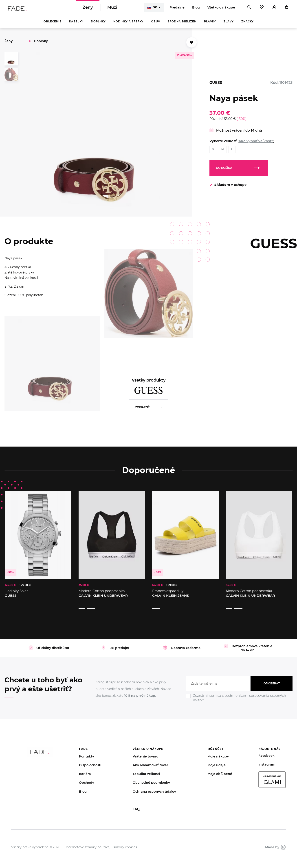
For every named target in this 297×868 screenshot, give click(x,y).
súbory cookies (125, 842)
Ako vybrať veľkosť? (256, 144)
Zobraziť (142, 410)
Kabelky (76, 25)
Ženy (88, 9)
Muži (112, 9)
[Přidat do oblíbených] (191, 46)
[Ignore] (239, 697)
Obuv (156, 25)
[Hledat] (249, 9)
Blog (196, 9)
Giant (283, 842)
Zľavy (229, 25)
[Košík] (287, 9)
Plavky (210, 25)
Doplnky (98, 25)
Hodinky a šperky (128, 25)
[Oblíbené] (262, 9)
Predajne (177, 9)
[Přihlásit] (274, 9)
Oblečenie (53, 25)
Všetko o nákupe (221, 9)
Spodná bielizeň (182, 25)
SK (152, 9)
